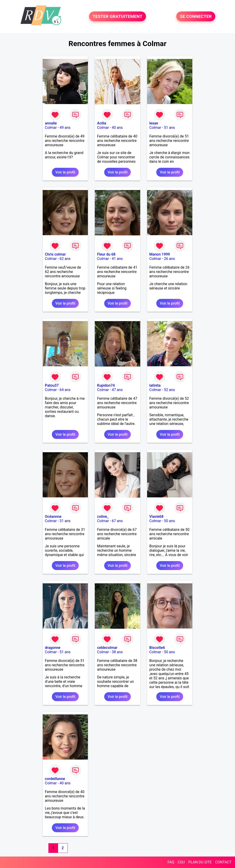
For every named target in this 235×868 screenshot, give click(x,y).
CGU (181, 862)
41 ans (117, 259)
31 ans (65, 521)
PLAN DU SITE (200, 862)
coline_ (103, 517)
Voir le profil (65, 172)
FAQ (171, 862)
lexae (154, 123)
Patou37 (52, 385)
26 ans (170, 259)
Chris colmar (55, 254)
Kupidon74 (106, 385)
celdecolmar (107, 648)
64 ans (65, 390)
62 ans (65, 259)
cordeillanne (55, 779)
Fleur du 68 (106, 254)
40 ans (117, 128)
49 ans (65, 128)
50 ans (170, 521)
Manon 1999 (160, 254)
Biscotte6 (157, 648)
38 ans (117, 652)
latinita (155, 385)
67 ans (117, 521)
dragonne (53, 648)
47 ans (117, 390)
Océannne (53, 517)
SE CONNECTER (196, 16)
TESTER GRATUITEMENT (118, 16)
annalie (51, 123)
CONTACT (223, 862)
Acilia (102, 123)
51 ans (170, 128)
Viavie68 (157, 517)
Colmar (51, 128)
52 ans (170, 390)
